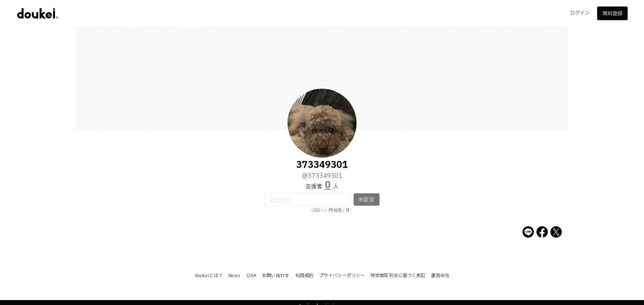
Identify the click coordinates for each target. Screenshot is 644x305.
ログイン (580, 13)
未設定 (366, 200)
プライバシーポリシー (342, 276)
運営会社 (440, 276)
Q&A (251, 276)
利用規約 (304, 276)
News (234, 276)
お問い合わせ (276, 276)
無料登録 (612, 14)
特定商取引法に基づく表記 (398, 276)
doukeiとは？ (209, 276)
